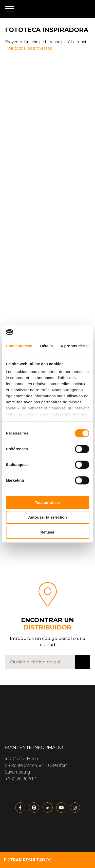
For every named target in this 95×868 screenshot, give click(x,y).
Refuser (48, 532)
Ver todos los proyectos (30, 48)
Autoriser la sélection (48, 517)
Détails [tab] (46, 346)
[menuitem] (83, 9)
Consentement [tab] (19, 346)
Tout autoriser (48, 502)
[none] (83, 9)
